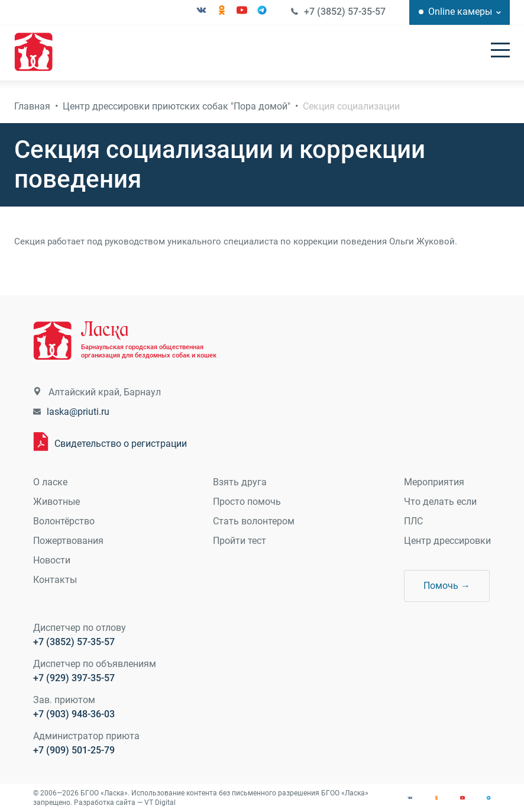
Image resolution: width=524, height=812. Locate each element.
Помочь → (447, 586)
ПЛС (413, 521)
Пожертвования (68, 541)
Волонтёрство (64, 521)
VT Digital (160, 803)
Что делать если (440, 502)
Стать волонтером (254, 521)
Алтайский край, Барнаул (105, 392)
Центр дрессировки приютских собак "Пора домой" (177, 106)
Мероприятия (434, 482)
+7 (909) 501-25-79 (74, 750)
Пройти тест (240, 541)
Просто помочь (247, 502)
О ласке (50, 482)
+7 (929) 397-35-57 (74, 678)
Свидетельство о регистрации (121, 444)
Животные (56, 502)
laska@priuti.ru (78, 412)
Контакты (55, 580)
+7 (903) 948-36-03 (74, 714)
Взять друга (240, 482)
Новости (52, 560)
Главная (32, 106)
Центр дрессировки (447, 541)
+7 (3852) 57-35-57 (345, 12)
